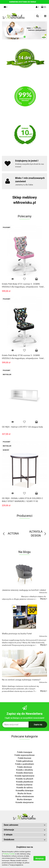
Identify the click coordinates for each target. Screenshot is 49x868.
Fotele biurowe (25, 758)
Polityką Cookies (9, 854)
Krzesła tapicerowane (25, 776)
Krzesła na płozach (25, 779)
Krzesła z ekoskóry (25, 770)
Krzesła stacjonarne (25, 802)
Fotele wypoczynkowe (25, 755)
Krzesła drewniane (25, 773)
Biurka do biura (25, 793)
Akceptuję (39, 858)
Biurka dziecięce (25, 799)
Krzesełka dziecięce (25, 790)
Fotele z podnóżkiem (25, 764)
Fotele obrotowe (25, 767)
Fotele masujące (25, 752)
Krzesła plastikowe (25, 782)
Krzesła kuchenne (25, 785)
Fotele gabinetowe (25, 761)
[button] (44, 7)
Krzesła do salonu (25, 787)
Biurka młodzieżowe (25, 796)
